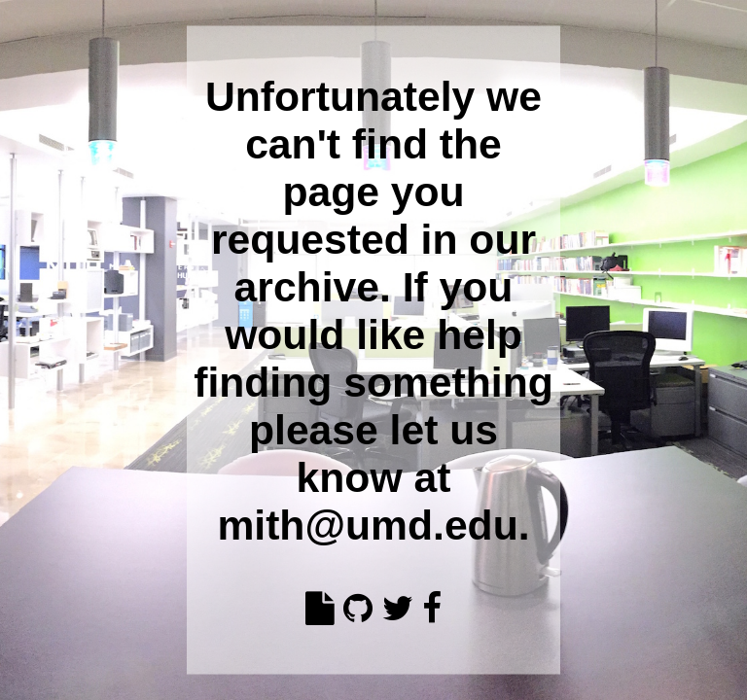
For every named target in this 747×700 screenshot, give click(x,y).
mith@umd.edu (367, 524)
